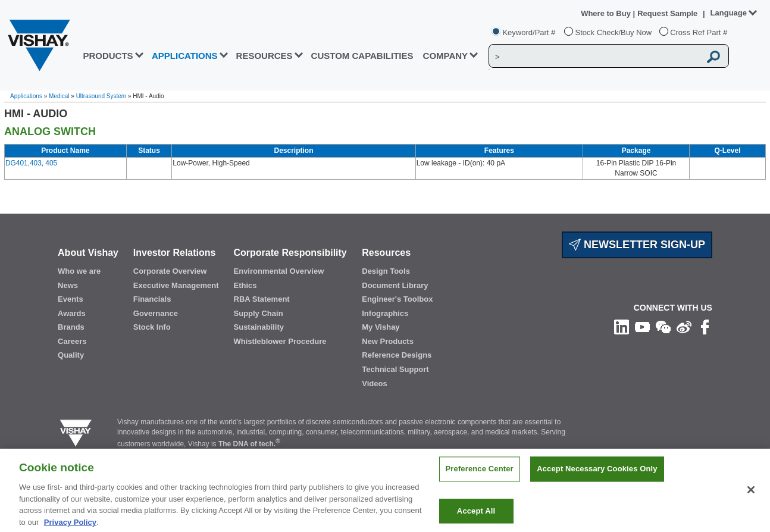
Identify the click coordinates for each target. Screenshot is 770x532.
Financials (152, 299)
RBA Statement (262, 299)
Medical (59, 96)
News (68, 285)
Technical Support (395, 369)
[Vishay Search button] (713, 57)
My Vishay (381, 327)
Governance (156, 313)
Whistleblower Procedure (280, 341)
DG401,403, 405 (31, 163)
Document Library (395, 285)
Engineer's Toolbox (397, 299)
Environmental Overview (279, 271)
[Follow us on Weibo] (684, 326)
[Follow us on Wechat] (663, 326)
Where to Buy (607, 13)
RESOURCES (265, 56)
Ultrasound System (101, 96)
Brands (71, 327)
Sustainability (259, 327)
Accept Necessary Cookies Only (597, 478)
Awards (72, 313)
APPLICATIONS (185, 56)
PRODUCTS (108, 56)
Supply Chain (259, 313)
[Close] (751, 499)
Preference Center (480, 478)
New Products (388, 341)
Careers (72, 341)
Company (446, 56)
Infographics (385, 313)
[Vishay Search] (594, 57)
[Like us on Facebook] (705, 326)
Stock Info (152, 327)
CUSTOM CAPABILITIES (362, 56)
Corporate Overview (170, 271)
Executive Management (176, 285)
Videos (374, 384)
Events (71, 299)
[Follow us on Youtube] (642, 326)
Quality (71, 355)
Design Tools (386, 271)
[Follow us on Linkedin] (622, 326)
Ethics (245, 285)
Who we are (79, 271)
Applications (26, 96)
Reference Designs (397, 355)
